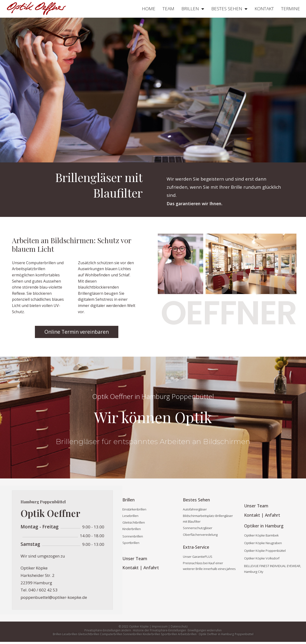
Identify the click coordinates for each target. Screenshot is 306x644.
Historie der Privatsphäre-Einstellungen (159, 631)
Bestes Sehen (196, 500)
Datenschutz (179, 626)
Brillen (128, 500)
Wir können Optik (153, 416)
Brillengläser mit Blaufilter (94, 185)
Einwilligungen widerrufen (205, 631)
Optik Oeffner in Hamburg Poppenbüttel (153, 396)
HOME (149, 9)
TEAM (168, 9)
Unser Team (135, 558)
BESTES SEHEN (229, 9)
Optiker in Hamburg (264, 525)
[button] (77, 332)
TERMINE (291, 9)
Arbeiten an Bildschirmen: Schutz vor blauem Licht (72, 245)
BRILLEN (193, 9)
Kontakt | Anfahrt (141, 568)
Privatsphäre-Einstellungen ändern (107, 631)
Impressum (160, 626)
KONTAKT (264, 9)
